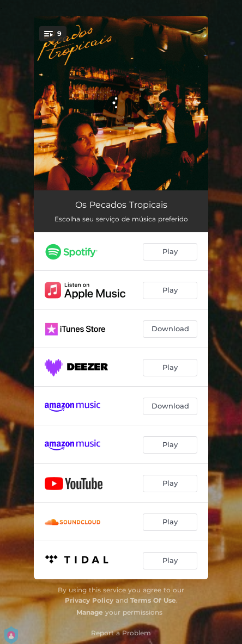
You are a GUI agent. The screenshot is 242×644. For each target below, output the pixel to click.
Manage (90, 612)
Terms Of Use (153, 600)
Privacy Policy (89, 600)
